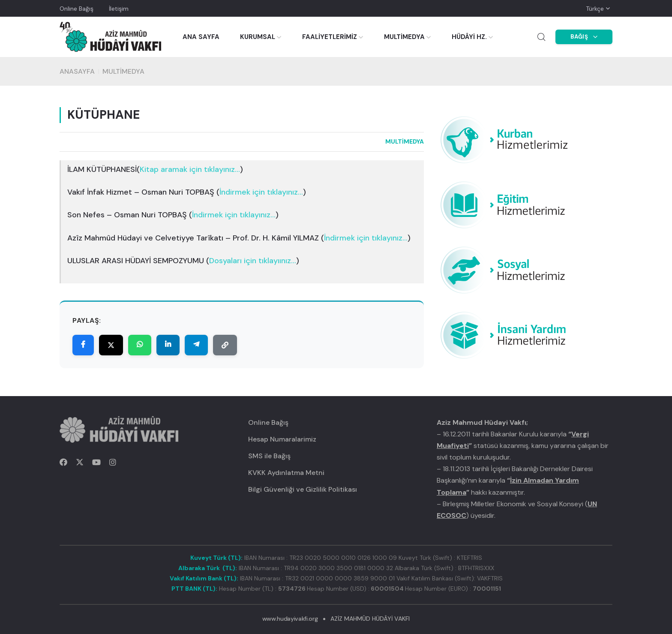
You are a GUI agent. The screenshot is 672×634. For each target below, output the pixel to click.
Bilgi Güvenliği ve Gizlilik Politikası (303, 489)
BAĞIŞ (584, 37)
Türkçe (595, 9)
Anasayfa (77, 71)
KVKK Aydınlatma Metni (286, 473)
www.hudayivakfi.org (290, 619)
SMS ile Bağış (269, 456)
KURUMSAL (258, 37)
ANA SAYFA (201, 37)
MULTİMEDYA (404, 37)
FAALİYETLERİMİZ (330, 37)
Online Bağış (76, 9)
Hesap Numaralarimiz (282, 439)
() (190, 170)
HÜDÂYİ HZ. (469, 37)
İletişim (119, 9)
